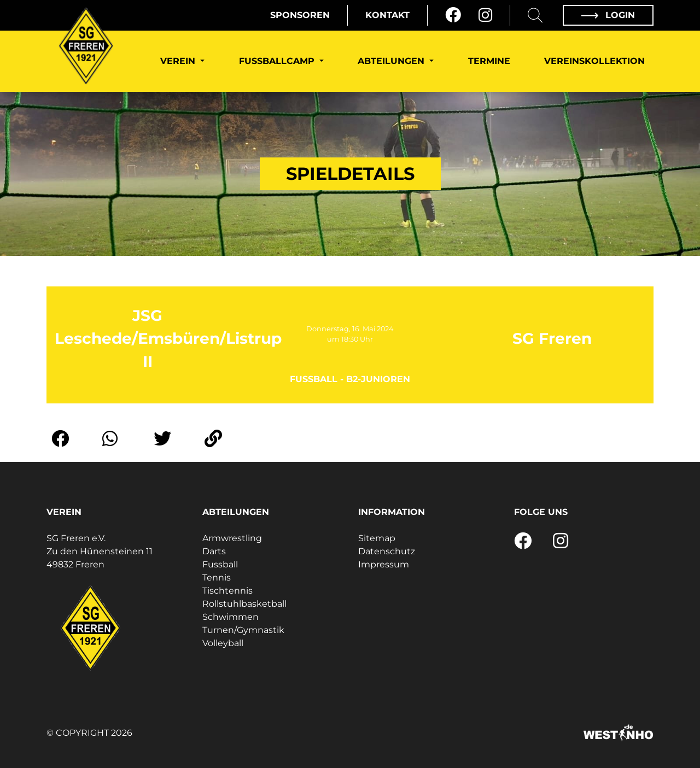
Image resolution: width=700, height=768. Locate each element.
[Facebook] (453, 15)
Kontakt (387, 15)
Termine (489, 61)
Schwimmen (231, 617)
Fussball (220, 564)
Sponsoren (300, 15)
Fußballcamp (278, 61)
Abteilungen (392, 61)
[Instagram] (485, 15)
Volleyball (223, 643)
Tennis (217, 578)
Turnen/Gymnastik (243, 630)
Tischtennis (227, 591)
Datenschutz (387, 551)
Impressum (384, 564)
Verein (179, 61)
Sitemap (377, 538)
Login (608, 15)
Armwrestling (232, 538)
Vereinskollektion (594, 61)
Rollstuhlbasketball (244, 604)
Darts (214, 551)
